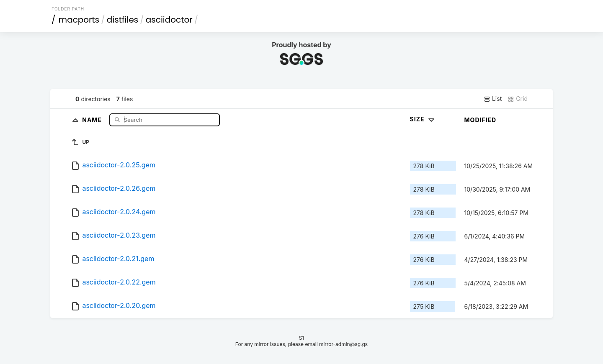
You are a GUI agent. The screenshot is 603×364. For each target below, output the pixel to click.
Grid (518, 99)
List (493, 99)
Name (93, 119)
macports (79, 20)
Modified (481, 120)
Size (423, 119)
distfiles (122, 20)
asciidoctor (169, 20)
